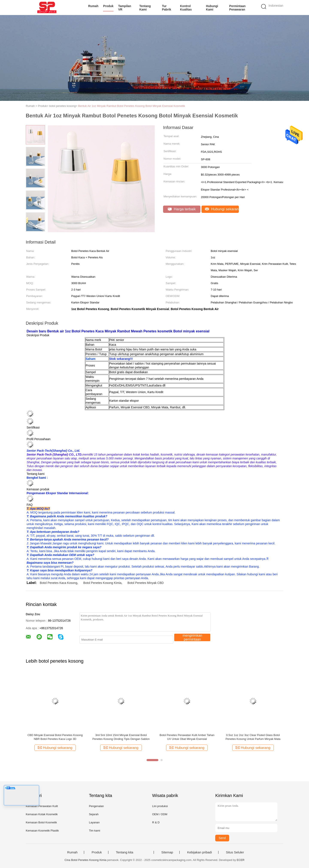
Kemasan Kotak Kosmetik (42, 814)
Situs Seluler (235, 852)
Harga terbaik (182, 209)
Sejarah (94, 814)
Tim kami (94, 831)
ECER (241, 860)
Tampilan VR (125, 8)
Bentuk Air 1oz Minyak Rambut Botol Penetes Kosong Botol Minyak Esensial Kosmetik (132, 106)
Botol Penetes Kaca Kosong (59, 583)
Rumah (93, 6)
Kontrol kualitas (186, 8)
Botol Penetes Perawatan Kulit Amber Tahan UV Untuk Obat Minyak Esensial (187, 737)
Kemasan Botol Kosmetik (41, 822)
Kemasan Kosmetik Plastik (42, 831)
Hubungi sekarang (222, 209)
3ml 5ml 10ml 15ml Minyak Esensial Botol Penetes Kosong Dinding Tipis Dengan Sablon (121, 737)
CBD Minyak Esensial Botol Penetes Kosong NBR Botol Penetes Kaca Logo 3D (55, 737)
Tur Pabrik (167, 8)
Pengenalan (96, 806)
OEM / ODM (160, 814)
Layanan (94, 822)
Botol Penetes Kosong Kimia (102, 583)
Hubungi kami (212, 8)
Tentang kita (125, 852)
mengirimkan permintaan (192, 637)
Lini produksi (160, 806)
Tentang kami (145, 8)
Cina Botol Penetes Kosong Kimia (86, 860)
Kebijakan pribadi (199, 852)
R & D (156, 822)
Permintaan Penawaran (237, 8)
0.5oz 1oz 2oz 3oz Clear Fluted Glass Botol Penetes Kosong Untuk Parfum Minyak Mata (253, 737)
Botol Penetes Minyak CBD (146, 583)
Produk (108, 6)
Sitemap (167, 852)
